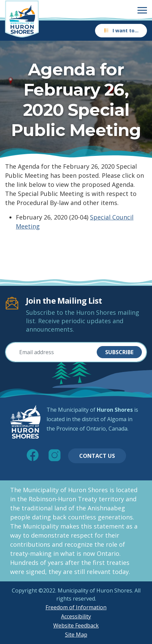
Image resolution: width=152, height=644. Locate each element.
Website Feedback (76, 625)
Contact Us (97, 456)
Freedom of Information (76, 607)
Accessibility (76, 616)
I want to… (121, 30)
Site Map (76, 635)
